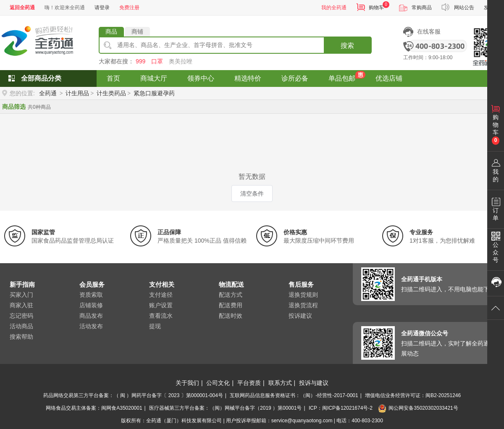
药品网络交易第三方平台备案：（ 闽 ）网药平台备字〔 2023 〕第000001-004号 (133, 395)
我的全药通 (334, 8)
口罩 (157, 61)
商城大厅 (154, 78)
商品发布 (91, 316)
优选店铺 (389, 78)
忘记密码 (21, 316)
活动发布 (91, 326)
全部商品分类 (41, 78)
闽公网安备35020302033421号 (418, 408)
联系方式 (280, 383)
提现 (155, 326)
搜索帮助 (21, 337)
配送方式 (231, 295)
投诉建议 (300, 316)
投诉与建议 (314, 383)
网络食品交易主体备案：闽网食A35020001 (94, 408)
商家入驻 (21, 305)
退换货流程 (303, 305)
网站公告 (464, 8)
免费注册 (129, 8)
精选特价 (248, 78)
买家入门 (21, 295)
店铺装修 (91, 305)
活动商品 (21, 326)
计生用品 (77, 93)
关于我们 (187, 383)
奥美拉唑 (181, 61)
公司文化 (218, 383)
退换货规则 (303, 295)
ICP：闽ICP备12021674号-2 (341, 408)
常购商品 (422, 8)
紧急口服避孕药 (154, 93)
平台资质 (249, 383)
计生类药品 (111, 93)
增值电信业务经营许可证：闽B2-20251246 (413, 395)
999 (140, 61)
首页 (113, 78)
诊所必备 (295, 78)
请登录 (102, 8)
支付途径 (161, 295)
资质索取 (91, 295)
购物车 (376, 8)
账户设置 (161, 305)
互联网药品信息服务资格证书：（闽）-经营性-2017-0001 (294, 395)
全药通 (48, 93)
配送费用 (231, 305)
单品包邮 (342, 78)
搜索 (347, 46)
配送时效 (231, 316)
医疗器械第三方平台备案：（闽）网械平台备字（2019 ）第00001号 (225, 408)
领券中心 (201, 78)
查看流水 (161, 316)
